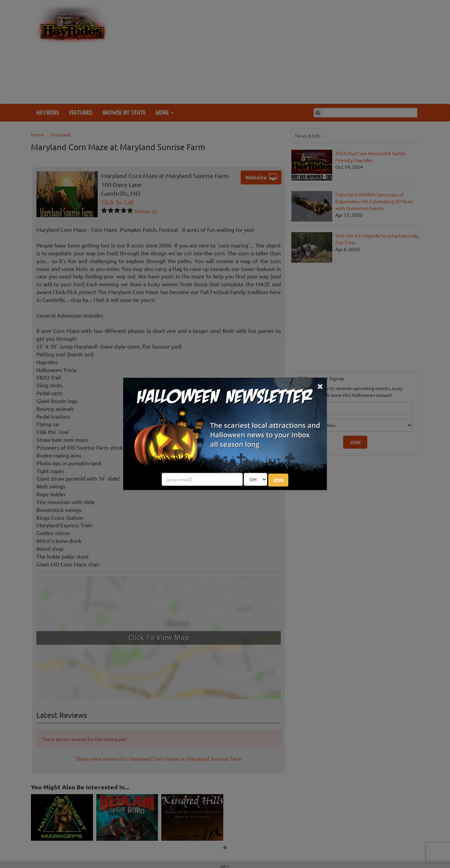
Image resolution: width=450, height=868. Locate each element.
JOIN (278, 480)
